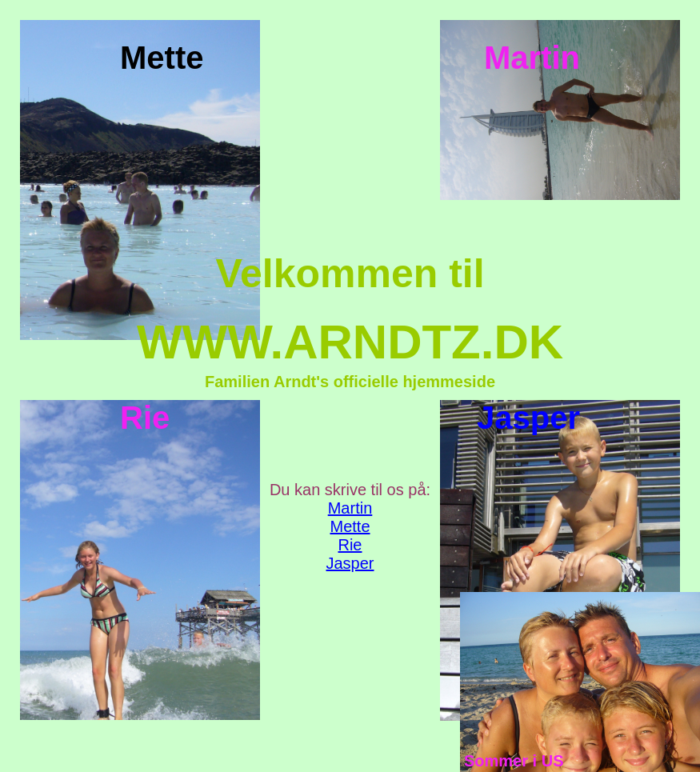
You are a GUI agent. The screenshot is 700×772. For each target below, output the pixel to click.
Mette (350, 526)
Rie (350, 545)
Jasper (350, 563)
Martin (350, 508)
